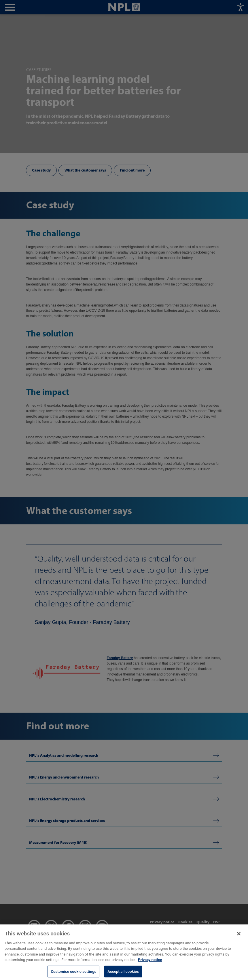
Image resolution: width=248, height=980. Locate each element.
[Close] (239, 937)
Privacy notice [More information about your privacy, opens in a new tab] (150, 963)
